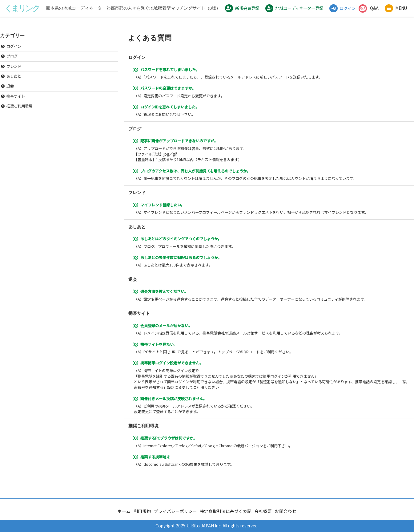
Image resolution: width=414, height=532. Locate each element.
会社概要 (263, 511)
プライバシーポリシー (175, 511)
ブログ (12, 62)
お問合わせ (286, 511)
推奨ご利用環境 (19, 112)
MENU (391, 16)
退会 (10, 92)
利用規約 (142, 511)
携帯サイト (16, 102)
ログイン (340, 12)
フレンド (14, 72)
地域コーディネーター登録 (290, 12)
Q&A (374, 11)
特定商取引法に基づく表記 (226, 511)
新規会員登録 (236, 12)
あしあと (14, 82)
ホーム (124, 511)
